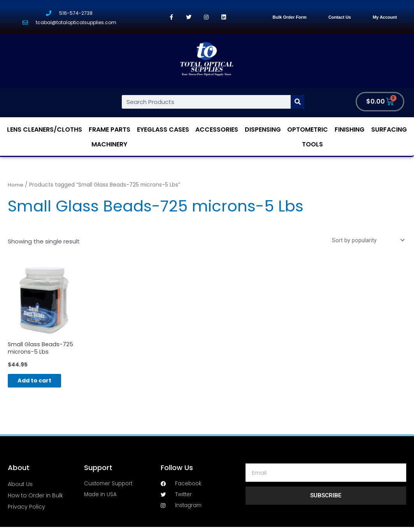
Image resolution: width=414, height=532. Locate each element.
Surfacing (389, 130)
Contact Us (340, 17)
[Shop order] (367, 241)
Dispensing (263, 130)
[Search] (297, 102)
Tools (312, 144)
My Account (385, 17)
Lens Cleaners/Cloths (45, 130)
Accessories (217, 130)
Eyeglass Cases (163, 130)
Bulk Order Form (289, 17)
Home (16, 185)
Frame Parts (110, 130)
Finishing (350, 130)
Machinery (109, 144)
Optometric (308, 130)
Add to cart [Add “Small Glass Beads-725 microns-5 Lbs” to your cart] (41, 383)
